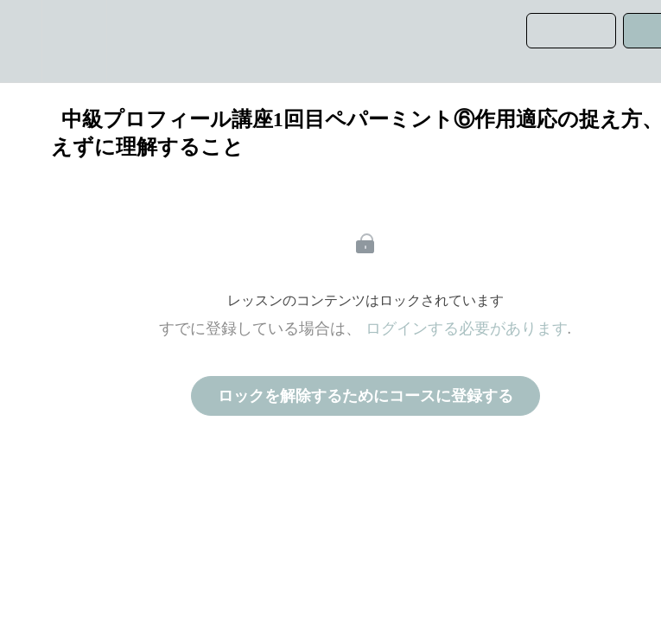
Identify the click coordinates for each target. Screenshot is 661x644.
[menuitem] (74, 41)
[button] (21, 41)
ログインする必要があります (467, 328)
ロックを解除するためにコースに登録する (365, 396)
